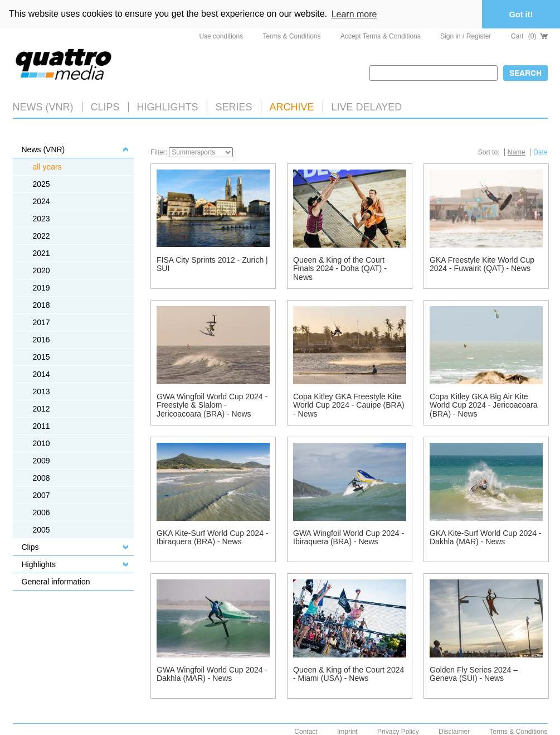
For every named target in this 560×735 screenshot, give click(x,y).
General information (56, 582)
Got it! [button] (521, 14)
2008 (42, 478)
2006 (42, 512)
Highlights (39, 564)
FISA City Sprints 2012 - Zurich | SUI (212, 264)
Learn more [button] (354, 14)
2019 (42, 288)
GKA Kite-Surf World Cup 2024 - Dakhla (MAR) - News (486, 537)
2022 (42, 236)
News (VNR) (43, 107)
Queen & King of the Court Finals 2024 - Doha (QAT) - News (340, 269)
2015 (42, 357)
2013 (42, 391)
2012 (42, 409)
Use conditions (221, 36)
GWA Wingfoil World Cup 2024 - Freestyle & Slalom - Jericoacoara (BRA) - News (212, 405)
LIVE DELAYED (367, 107)
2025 (42, 184)
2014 (42, 374)
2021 (42, 253)
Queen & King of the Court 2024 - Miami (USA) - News (349, 674)
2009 (42, 461)
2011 (42, 426)
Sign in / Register (466, 36)
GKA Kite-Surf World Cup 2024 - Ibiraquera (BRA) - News (213, 537)
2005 (42, 530)
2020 (42, 270)
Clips (105, 107)
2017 (42, 322)
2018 (42, 305)
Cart (529, 36)
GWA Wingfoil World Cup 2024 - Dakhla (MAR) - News (212, 674)
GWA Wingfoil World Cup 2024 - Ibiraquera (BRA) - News (349, 537)
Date (540, 152)
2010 (42, 443)
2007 (42, 495)
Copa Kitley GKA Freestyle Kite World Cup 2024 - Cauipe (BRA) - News (349, 405)
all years (47, 167)
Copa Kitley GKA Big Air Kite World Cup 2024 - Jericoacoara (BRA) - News (484, 405)
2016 (42, 340)
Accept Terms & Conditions (381, 36)
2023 (42, 219)
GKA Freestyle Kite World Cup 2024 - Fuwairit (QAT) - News (482, 264)
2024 (42, 201)
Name (517, 152)
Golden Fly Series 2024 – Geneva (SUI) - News (474, 674)
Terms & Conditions (292, 36)
